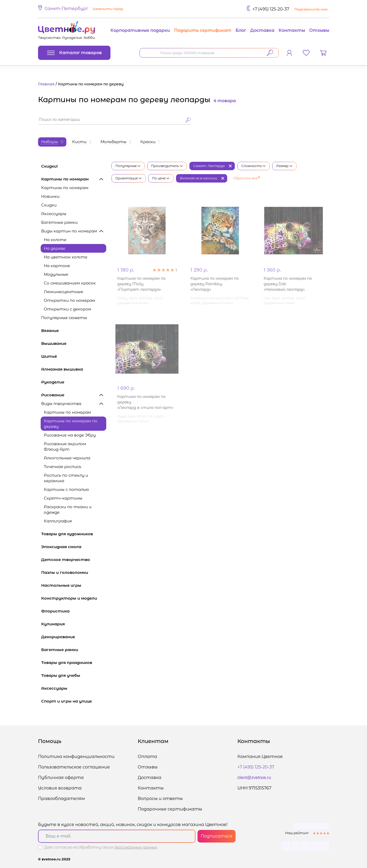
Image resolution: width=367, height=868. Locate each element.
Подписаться (217, 836)
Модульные (56, 274)
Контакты (292, 30)
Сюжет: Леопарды (209, 166)
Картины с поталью (66, 489)
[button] (81, 9)
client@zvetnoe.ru (254, 778)
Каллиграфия (58, 521)
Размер (284, 166)
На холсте (55, 240)
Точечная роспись (63, 467)
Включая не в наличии (199, 178)
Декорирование (74, 637)
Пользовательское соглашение (74, 767)
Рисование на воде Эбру (70, 435)
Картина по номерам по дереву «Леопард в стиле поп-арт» (145, 402)
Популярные (128, 166)
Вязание (74, 331)
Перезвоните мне (311, 9)
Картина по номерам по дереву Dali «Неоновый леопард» (288, 284)
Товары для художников (74, 534)
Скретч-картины (63, 498)
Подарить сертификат (203, 30)
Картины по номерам (74, 179)
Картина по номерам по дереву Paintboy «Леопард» (215, 284)
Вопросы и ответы (160, 799)
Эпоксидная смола (74, 547)
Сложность (254, 166)
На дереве (55, 248)
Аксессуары (54, 214)
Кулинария (74, 624)
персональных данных (136, 847)
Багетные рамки (59, 222)
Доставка (262, 30)
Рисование (74, 395)
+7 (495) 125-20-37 (271, 9)
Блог (241, 30)
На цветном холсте (66, 257)
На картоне (57, 266)
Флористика (74, 611)
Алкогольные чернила (67, 458)
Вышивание (74, 343)
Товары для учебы (74, 675)
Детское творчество (74, 560)
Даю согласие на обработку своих (101, 847)
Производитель (167, 166)
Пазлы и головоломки (74, 572)
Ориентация (129, 178)
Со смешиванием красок (70, 283)
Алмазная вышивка (74, 369)
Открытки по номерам (70, 300)
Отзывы (319, 30)
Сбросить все (247, 178)
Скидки (49, 205)
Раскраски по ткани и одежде (68, 510)
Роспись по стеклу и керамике (66, 478)
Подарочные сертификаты (170, 809)
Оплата (147, 757)
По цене (161, 178)
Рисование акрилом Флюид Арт (65, 446)
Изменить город (108, 9)
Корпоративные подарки (140, 30)
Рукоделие (74, 382)
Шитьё (74, 356)
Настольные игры (74, 585)
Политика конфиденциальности (76, 757)
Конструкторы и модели (74, 598)
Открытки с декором (68, 309)
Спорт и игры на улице (74, 701)
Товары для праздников (74, 662)
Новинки (50, 196)
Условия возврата (60, 788)
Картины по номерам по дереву (71, 424)
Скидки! (49, 166)
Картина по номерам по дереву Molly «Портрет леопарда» (141, 284)
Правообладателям (62, 799)
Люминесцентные (63, 292)
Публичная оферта (61, 778)
